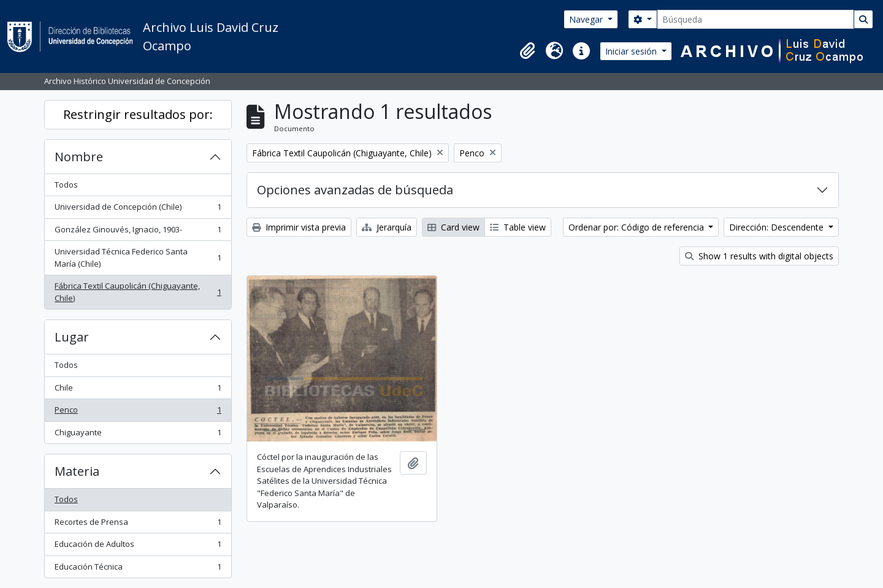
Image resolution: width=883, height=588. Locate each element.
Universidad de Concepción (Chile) (138, 209)
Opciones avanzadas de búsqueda (355, 190)
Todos (66, 185)
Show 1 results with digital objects (759, 256)
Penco (138, 412)
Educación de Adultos (138, 547)
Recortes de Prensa (138, 525)
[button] (527, 51)
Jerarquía (387, 227)
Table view (518, 227)
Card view (453, 227)
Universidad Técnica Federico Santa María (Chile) (138, 258)
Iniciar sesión (632, 51)
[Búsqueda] (755, 19)
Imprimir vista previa (299, 227)
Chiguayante (138, 435)
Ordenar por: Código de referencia (637, 227)
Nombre (79, 157)
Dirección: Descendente (778, 227)
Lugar (72, 337)
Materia (77, 471)
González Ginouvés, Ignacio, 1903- (138, 232)
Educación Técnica (138, 569)
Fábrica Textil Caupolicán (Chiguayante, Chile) (138, 292)
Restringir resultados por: (138, 114)
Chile (138, 390)
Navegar (587, 19)
